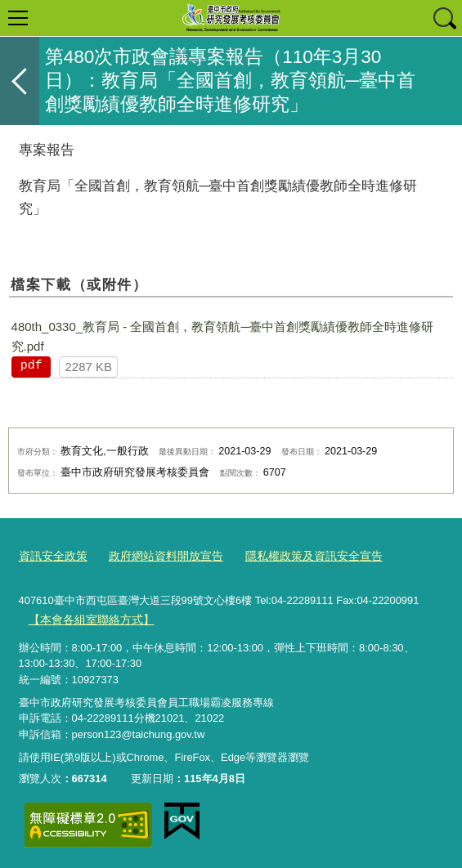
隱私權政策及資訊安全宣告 (296, 555)
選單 (18, 18)
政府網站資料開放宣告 (157, 555)
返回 (20, 81)
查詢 (444, 18)
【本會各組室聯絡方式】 (86, 617)
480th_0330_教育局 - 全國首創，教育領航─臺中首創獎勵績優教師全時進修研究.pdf (223, 336)
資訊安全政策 (51, 555)
